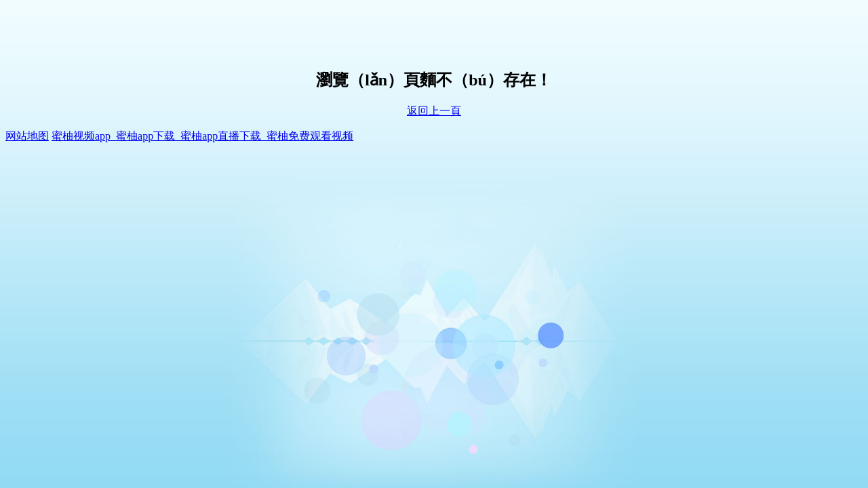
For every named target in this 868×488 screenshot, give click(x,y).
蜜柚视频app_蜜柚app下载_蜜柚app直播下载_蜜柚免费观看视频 (202, 136)
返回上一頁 (434, 111)
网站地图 (27, 136)
